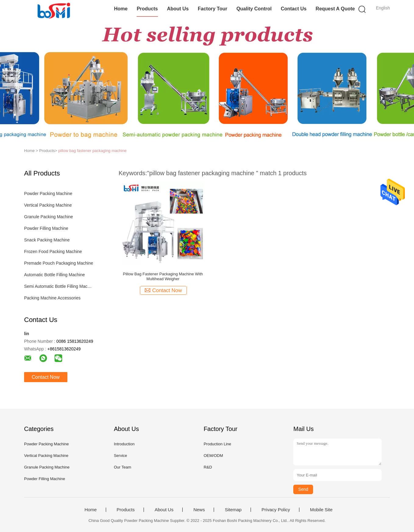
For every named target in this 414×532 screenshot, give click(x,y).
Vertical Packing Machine (48, 205)
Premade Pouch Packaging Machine (59, 263)
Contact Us (294, 9)
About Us (178, 9)
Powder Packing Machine (48, 194)
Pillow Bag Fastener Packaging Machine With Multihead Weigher (163, 276)
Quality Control (254, 9)
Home (121, 9)
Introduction (124, 444)
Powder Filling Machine (46, 228)
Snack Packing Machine (47, 240)
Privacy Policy (276, 510)
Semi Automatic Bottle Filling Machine (59, 286)
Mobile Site (321, 510)
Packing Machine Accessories (52, 298)
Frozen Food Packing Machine (53, 252)
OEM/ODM (213, 456)
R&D (208, 467)
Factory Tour (213, 9)
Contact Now (46, 377)
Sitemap (233, 510)
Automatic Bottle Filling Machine (54, 275)
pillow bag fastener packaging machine (92, 151)
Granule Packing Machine (48, 217)
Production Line (217, 444)
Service (120, 456)
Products (147, 9)
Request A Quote (335, 9)
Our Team (122, 467)
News (199, 510)
